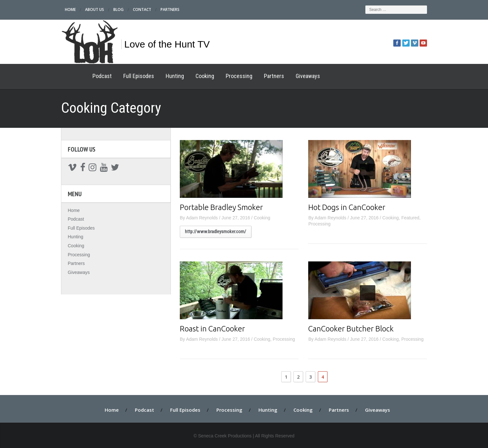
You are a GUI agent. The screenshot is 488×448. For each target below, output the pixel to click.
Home (70, 9)
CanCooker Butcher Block (351, 329)
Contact (142, 9)
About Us (95, 9)
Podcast (102, 76)
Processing (239, 76)
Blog (118, 9)
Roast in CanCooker (212, 329)
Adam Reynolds (202, 218)
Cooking (205, 76)
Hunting (175, 76)
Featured (410, 218)
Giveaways (308, 76)
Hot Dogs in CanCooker (347, 207)
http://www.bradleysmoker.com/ (216, 232)
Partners (170, 9)
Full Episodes (139, 76)
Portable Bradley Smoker (221, 207)
